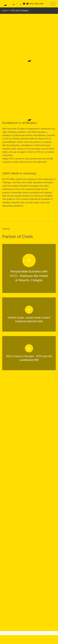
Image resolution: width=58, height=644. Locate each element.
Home (5, 11)
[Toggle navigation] (53, 4)
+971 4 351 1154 (35, 4)
